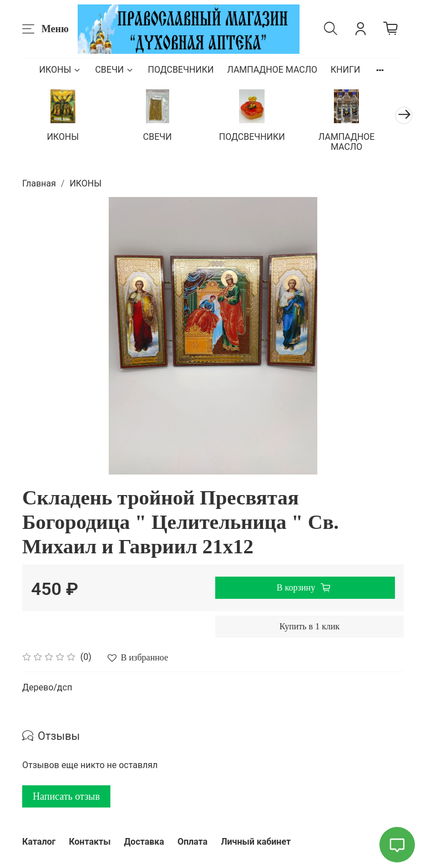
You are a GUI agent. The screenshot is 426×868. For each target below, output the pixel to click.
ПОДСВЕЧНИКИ (181, 70)
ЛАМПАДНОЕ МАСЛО (272, 70)
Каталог (39, 842)
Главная (39, 192)
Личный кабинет (256, 842)
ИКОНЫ (61, 70)
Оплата (192, 842)
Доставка (144, 842)
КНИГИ (345, 70)
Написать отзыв (66, 805)
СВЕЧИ (115, 70)
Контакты (90, 842)
